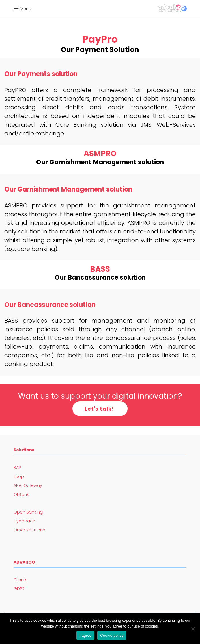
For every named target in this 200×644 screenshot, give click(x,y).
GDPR (19, 589)
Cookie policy (112, 635)
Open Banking (28, 512)
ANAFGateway (28, 485)
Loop (19, 476)
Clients (20, 580)
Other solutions (29, 530)
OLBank (21, 494)
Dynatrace (24, 521)
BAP (17, 468)
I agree (85, 635)
